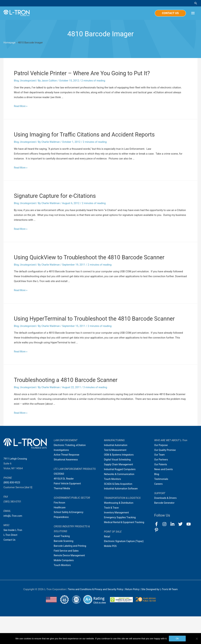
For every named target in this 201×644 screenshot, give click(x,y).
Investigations (62, 478)
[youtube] (190, 552)
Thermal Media (62, 516)
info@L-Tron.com (13, 543)
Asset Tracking (62, 564)
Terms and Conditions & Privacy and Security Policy (94, 617)
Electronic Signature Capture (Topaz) (125, 569)
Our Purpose (161, 473)
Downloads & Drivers (166, 526)
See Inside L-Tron (13, 558)
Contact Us (10, 567)
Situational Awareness (67, 487)
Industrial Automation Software (122, 516)
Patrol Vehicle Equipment (68, 511)
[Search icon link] (196, 3)
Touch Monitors (63, 593)
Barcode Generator (165, 531)
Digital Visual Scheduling (118, 487)
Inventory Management (117, 540)
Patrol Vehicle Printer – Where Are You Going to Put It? (98, 73)
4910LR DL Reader (64, 506)
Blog (17, 81)
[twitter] (182, 552)
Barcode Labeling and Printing (71, 573)
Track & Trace (112, 535)
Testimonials (162, 507)
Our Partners (162, 487)
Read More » (21, 107)
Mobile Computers (64, 588)
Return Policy (133, 617)
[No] (197, 639)
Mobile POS (111, 574)
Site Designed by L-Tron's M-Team (162, 617)
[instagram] (166, 552)
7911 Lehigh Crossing (16, 486)
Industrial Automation (117, 473)
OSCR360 (59, 502)
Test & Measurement (116, 478)
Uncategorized (29, 81)
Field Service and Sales (67, 578)
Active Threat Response (67, 482)
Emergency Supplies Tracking (121, 545)
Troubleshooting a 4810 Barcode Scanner (78, 407)
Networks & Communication (120, 502)
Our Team (160, 482)
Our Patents (161, 492)
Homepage (10, 43)
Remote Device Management (70, 583)
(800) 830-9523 (12, 510)
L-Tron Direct (11, 563)
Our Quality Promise (166, 478)
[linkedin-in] (174, 552)
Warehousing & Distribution (120, 531)
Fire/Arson (60, 530)
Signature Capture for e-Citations (64, 205)
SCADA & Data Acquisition (119, 511)
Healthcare (60, 535)
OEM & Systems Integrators (120, 482)
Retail (107, 564)
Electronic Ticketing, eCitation (71, 473)
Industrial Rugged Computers (121, 497)
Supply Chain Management (120, 492)
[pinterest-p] (157, 558)
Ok (177, 639)
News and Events (164, 497)
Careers (159, 511)
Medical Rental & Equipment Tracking (126, 550)
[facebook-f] (158, 552)
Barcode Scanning (64, 569)
